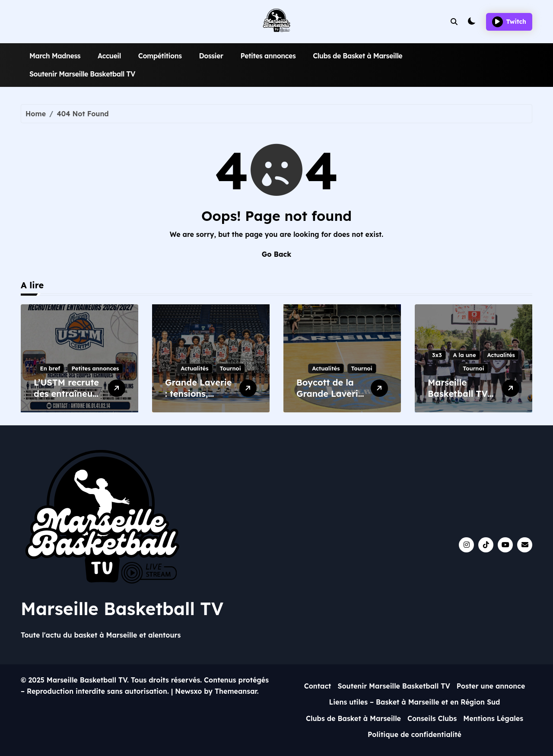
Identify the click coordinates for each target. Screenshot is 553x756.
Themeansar (236, 691)
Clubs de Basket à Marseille (358, 56)
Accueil (109, 56)
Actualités (194, 368)
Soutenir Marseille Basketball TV (82, 74)
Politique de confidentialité (415, 734)
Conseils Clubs (432, 718)
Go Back (276, 254)
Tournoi (230, 368)
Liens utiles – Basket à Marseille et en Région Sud (414, 702)
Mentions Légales (493, 718)
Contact (318, 686)
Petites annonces (268, 56)
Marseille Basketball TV (122, 609)
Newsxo (188, 691)
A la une (465, 355)
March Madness (55, 56)
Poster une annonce (491, 686)
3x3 (437, 355)
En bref (50, 368)
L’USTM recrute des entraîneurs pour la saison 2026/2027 (67, 399)
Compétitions (160, 56)
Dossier (211, 56)
